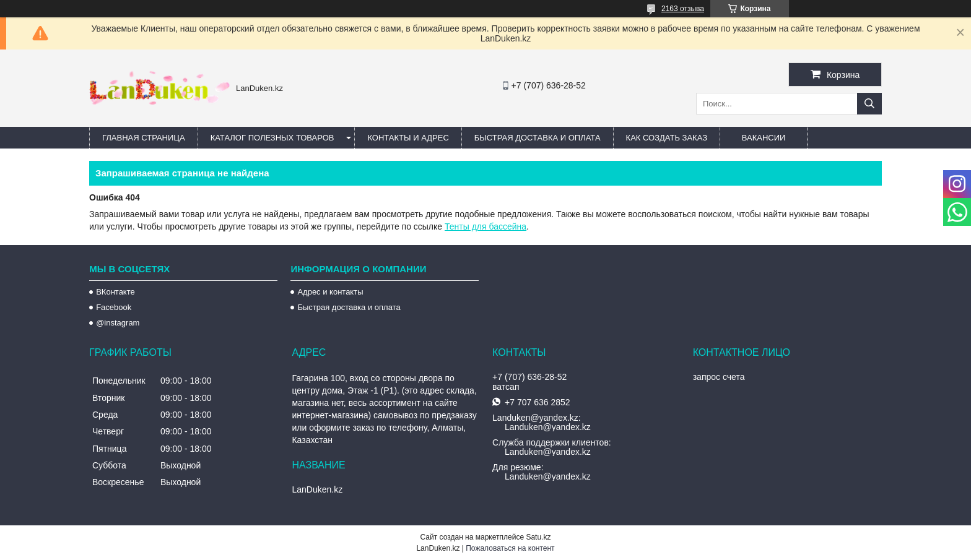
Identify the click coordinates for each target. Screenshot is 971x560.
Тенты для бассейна (485, 226)
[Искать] (869, 104)
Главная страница (144, 138)
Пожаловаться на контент (510, 548)
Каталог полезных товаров (272, 138)
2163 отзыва (683, 9)
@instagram (118, 323)
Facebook (114, 307)
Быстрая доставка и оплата (349, 307)
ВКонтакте (115, 292)
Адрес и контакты (330, 292)
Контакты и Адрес (408, 138)
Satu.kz (538, 537)
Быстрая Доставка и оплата (538, 138)
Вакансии (764, 138)
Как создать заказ (667, 138)
